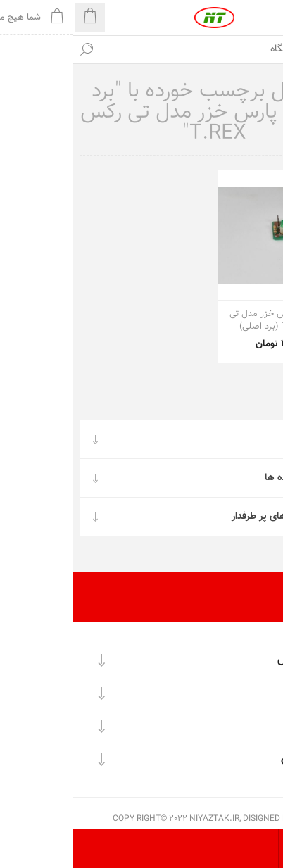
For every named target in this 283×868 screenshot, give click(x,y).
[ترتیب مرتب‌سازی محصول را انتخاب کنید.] (225, 849)
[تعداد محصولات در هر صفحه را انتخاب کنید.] (264, 849)
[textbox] (156, 49)
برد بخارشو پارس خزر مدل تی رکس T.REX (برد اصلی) (211, 320)
